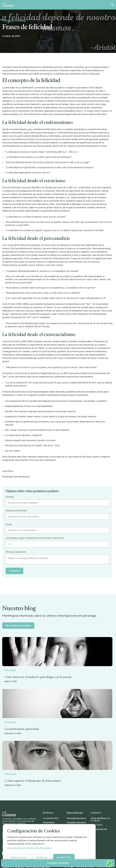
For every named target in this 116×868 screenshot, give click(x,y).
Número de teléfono (16, 511)
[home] (8, 5)
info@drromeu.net (99, 829)
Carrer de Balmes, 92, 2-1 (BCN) (100, 819)
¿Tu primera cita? (51, 818)
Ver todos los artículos (18, 626)
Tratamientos (49, 823)
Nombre (10, 497)
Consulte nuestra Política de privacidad (29, 848)
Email (8, 524)
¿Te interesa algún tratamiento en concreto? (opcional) (35, 538)
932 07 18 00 (96, 825)
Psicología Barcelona (76, 818)
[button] (112, 5)
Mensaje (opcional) (16, 552)
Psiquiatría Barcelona (76, 823)
